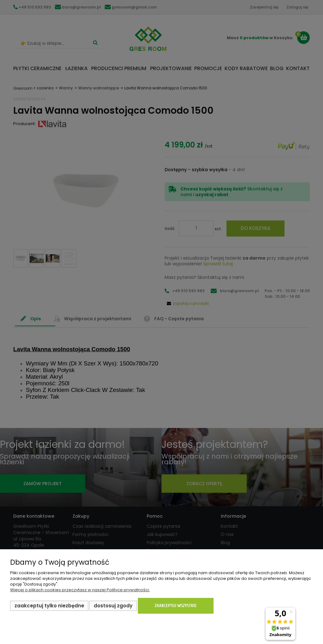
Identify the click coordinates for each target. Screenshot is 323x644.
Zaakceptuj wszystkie (176, 606)
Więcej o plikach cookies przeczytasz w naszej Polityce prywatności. (80, 590)
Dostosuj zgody (113, 606)
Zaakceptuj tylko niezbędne (49, 606)
